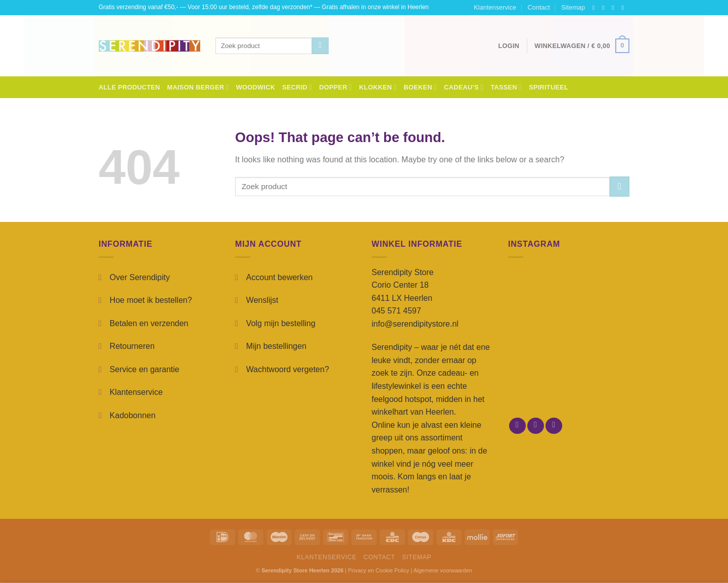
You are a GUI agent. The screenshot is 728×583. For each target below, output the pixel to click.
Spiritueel (549, 87)
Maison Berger (198, 87)
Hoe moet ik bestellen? (151, 300)
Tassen (506, 87)
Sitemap (573, 7)
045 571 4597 (396, 311)
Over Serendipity (140, 277)
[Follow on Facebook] (596, 8)
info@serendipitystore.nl (415, 324)
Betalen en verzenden (149, 323)
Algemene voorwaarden (443, 570)
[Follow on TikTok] (615, 8)
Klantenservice (495, 7)
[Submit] (320, 46)
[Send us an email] (624, 8)
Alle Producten (129, 87)
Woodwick (256, 87)
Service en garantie (145, 369)
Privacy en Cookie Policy (378, 570)
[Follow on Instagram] (605, 8)
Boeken (421, 87)
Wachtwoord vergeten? (288, 369)
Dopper (335, 87)
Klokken (378, 87)
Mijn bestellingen (276, 346)
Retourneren (132, 346)
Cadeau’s (464, 87)
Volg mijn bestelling (281, 323)
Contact (539, 7)
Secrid (297, 87)
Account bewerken (280, 277)
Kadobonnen (133, 415)
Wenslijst (262, 300)
